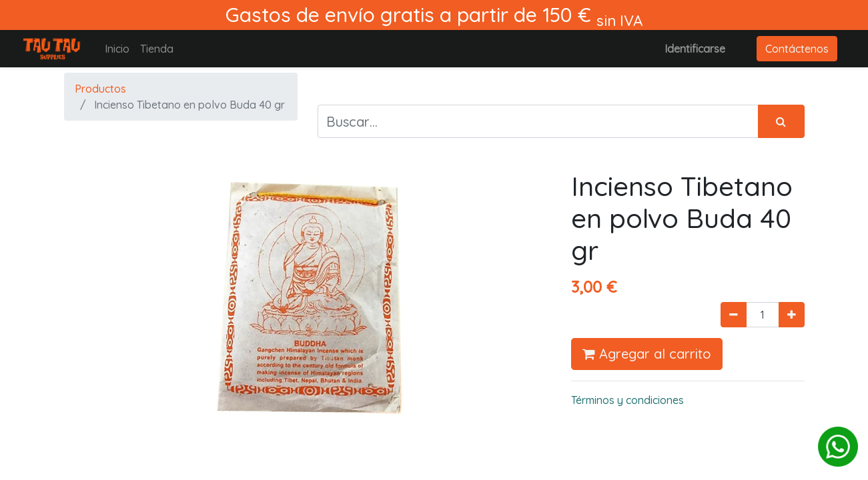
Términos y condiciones (627, 400)
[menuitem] (117, 49)
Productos (100, 89)
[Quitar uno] (734, 315)
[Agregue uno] (792, 315)
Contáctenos (797, 49)
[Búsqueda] (781, 121)
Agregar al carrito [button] (647, 354)
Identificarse (695, 49)
